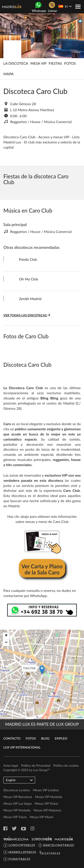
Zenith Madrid (30, 299)
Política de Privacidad (36, 765)
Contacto (12, 738)
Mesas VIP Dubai (46, 803)
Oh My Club (29, 279)
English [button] (19, 780)
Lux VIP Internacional (22, 747)
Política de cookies (66, 765)
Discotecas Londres (17, 790)
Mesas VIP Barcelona (18, 797)
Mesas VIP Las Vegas (18, 803)
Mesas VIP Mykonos (47, 810)
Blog (45, 738)
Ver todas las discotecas (27, 315)
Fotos (70, 63)
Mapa (8, 74)
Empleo (61, 738)
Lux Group (40, 770)
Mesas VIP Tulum (15, 817)
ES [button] (65, 6)
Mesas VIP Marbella (49, 797)
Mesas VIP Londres (46, 790)
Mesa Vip (38, 63)
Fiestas (55, 63)
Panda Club (28, 259)
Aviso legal (11, 765)
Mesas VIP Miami (42, 817)
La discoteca (16, 63)
